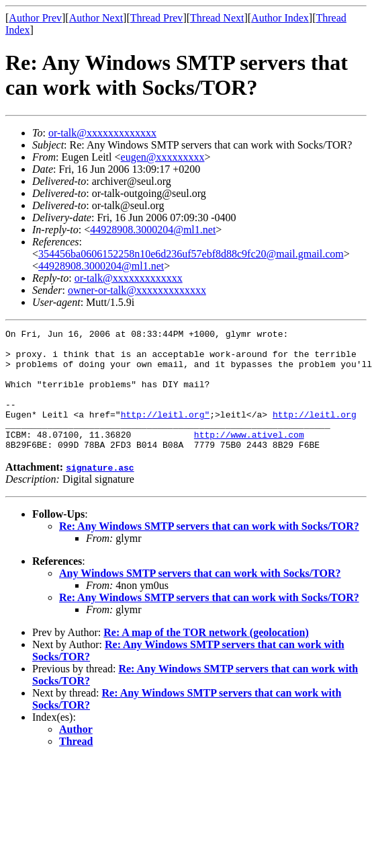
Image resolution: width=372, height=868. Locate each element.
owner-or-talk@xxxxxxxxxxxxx (137, 290)
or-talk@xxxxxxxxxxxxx (102, 133)
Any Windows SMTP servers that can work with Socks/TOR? (200, 597)
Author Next (96, 18)
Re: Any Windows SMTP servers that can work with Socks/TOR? (209, 550)
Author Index (280, 18)
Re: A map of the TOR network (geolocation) (206, 657)
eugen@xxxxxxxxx (163, 157)
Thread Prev (157, 18)
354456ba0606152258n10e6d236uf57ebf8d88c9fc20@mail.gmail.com (191, 254)
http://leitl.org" (166, 432)
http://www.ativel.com (249, 457)
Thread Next (217, 18)
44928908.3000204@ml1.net (153, 230)
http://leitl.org (315, 432)
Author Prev (35, 18)
